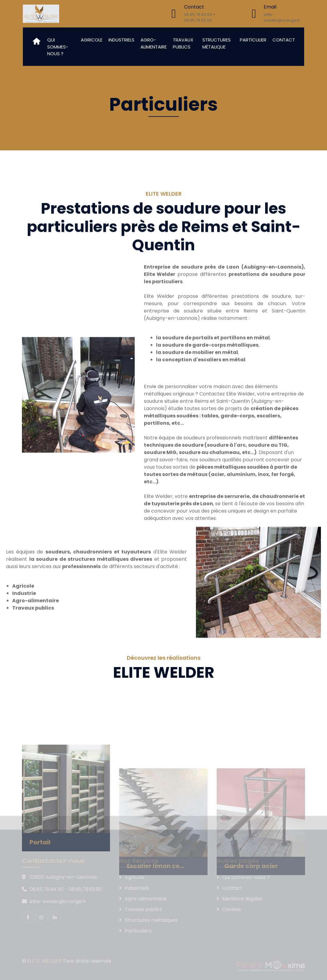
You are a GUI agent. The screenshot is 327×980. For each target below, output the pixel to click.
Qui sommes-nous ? (58, 47)
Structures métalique (217, 43)
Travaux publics (183, 43)
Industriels (121, 40)
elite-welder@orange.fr (282, 18)
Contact (284, 40)
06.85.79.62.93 (198, 20)
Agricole (92, 40)
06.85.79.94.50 (198, 14)
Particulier (253, 40)
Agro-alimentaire (154, 43)
